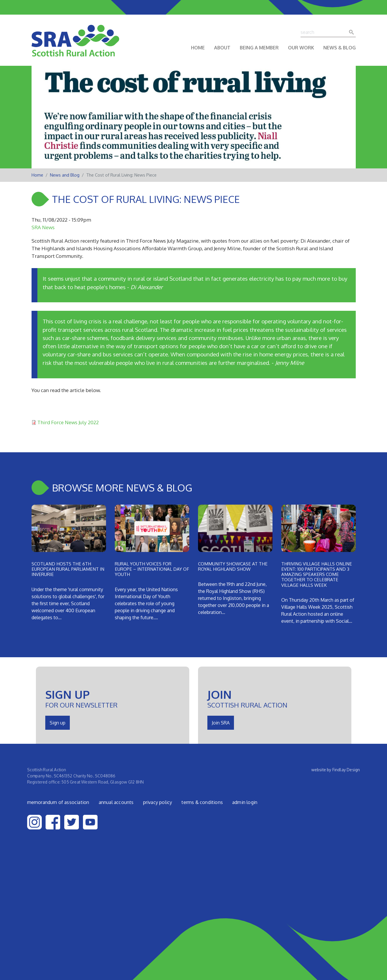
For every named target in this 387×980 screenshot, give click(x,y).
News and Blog (65, 175)
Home (198, 48)
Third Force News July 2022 (68, 422)
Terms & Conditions (202, 802)
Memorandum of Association (58, 802)
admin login (245, 802)
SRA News (43, 227)
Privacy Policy (158, 802)
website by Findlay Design (336, 770)
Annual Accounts (116, 802)
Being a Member (259, 48)
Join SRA (221, 723)
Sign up (58, 723)
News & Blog (340, 48)
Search (353, 32)
